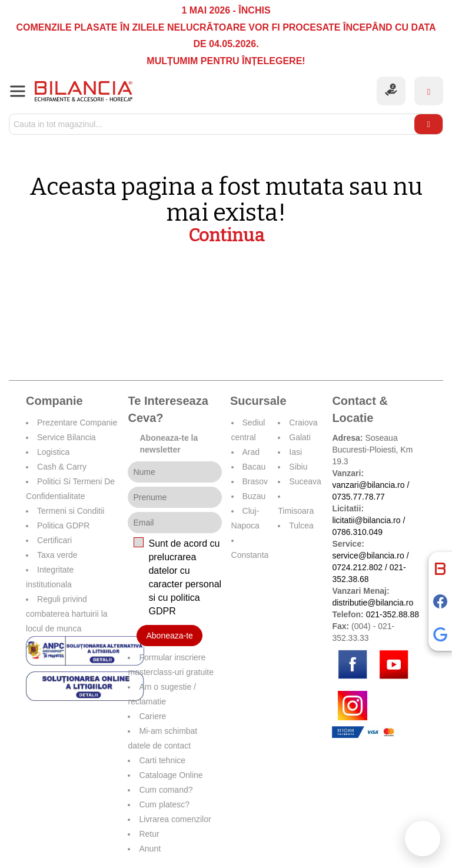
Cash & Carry (62, 467)
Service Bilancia (67, 437)
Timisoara (296, 511)
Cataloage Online (171, 775)
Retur (149, 834)
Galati (300, 437)
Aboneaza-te (169, 636)
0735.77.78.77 (358, 497)
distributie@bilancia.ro (373, 603)
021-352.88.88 (393, 614)
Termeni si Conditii (71, 511)
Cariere (152, 716)
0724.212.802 (357, 567)
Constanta (250, 555)
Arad (251, 452)
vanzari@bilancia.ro (368, 485)
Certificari (54, 540)
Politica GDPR (63, 526)
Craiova (303, 423)
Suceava (305, 481)
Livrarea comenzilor (175, 819)
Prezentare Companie (77, 423)
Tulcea (301, 526)
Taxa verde (57, 555)
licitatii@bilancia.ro (366, 520)
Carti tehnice (162, 760)
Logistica (53, 452)
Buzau (254, 496)
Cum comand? (166, 790)
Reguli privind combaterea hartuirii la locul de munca (67, 614)
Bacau (254, 467)
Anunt (150, 849)
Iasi (295, 452)
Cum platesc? (164, 804)
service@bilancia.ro (368, 556)
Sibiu (298, 467)
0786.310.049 (357, 532)
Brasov (255, 481)
